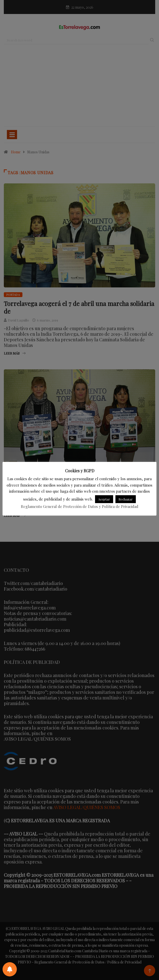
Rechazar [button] (126, 499)
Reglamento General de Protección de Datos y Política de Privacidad (80, 506)
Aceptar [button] (104, 499)
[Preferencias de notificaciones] (10, 969)
